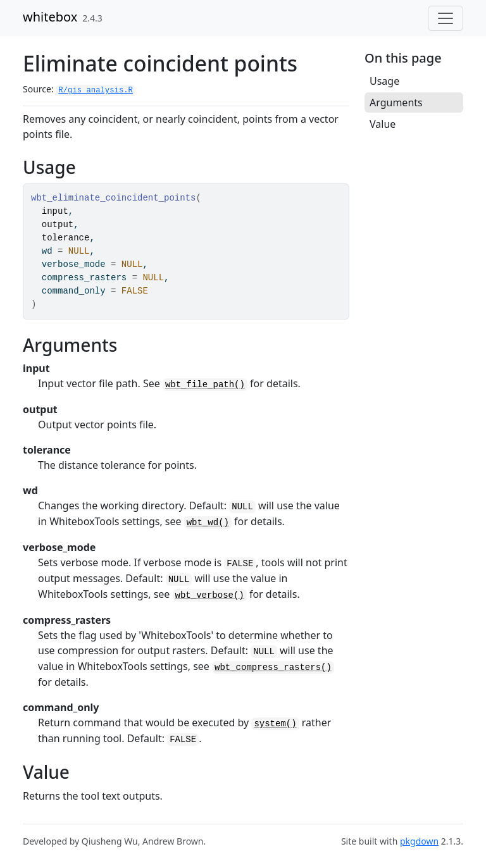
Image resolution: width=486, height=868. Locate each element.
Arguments (396, 102)
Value (383, 124)
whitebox (50, 17)
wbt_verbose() (210, 595)
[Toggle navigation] (445, 18)
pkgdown (419, 841)
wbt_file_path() (205, 385)
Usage (384, 81)
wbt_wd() (208, 523)
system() (275, 724)
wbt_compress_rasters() (273, 667)
